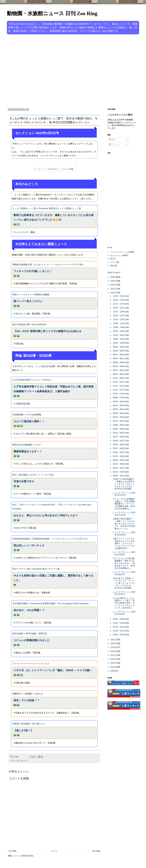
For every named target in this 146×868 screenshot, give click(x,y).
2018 (113, 651)
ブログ (38, 445)
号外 (112, 266)
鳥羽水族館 (18, 633)
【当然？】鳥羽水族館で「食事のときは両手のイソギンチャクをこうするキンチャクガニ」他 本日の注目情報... (123, 484)
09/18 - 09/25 (119, 351)
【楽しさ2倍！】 (23, 730)
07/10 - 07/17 (119, 390)
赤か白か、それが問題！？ (29, 610)
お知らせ (39, 694)
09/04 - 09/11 (119, 358)
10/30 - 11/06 (119, 327)
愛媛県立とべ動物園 (22, 694)
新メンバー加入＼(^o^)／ (28, 301)
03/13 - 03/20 (119, 456)
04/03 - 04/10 (119, 444)
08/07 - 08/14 (119, 374)
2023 (113, 289)
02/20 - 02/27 (119, 468)
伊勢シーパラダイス (22, 295)
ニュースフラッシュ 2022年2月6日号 (124, 613)
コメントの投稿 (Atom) (23, 856)
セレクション (22, 761)
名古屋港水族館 (20, 603)
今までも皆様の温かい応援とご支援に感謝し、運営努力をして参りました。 (54, 578)
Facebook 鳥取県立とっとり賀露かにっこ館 (60, 208)
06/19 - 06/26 (119, 402)
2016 (113, 659)
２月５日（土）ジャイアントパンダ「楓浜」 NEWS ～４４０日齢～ (53, 670)
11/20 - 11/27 (119, 315)
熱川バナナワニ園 (21, 569)
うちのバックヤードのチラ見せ (69, 264)
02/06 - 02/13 (119, 476)
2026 (113, 277)
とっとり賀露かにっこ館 (24, 208)
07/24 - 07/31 (119, 382)
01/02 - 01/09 (119, 635)
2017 (113, 655)
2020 (113, 643)
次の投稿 (12, 851)
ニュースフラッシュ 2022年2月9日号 (124, 553)
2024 (113, 285)
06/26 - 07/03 (119, 397)
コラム (113, 262)
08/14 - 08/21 (119, 370)
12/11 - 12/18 (119, 304)
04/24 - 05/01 (119, 433)
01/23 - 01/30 (119, 623)
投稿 (112, 139)
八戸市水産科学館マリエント (26, 380)
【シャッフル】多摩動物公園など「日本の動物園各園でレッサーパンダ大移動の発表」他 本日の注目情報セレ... (124, 504)
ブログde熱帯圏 (33, 415)
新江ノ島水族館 (20, 475)
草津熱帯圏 (18, 415)
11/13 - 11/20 (119, 319)
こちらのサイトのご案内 (120, 115)
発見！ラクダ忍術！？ (26, 700)
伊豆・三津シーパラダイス (25, 505)
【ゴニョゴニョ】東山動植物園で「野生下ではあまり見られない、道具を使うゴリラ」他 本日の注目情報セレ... (124, 563)
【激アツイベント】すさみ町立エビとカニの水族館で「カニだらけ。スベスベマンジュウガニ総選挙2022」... (123, 543)
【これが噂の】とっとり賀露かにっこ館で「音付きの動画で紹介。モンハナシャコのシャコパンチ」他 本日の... (123, 603)
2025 (113, 281)
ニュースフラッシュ (119, 252)
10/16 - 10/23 (119, 335)
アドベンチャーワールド (24, 664)
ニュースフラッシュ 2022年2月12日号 (124, 494)
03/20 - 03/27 (119, 452)
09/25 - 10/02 (119, 347)
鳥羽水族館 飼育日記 (36, 633)
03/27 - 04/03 (119, 448)
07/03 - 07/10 (119, 394)
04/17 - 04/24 (119, 437)
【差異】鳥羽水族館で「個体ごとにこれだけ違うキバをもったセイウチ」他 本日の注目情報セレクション (124, 524)
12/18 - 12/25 (119, 300)
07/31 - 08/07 (119, 378)
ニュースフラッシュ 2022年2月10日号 (124, 534)
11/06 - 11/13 (119, 323)
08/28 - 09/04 (119, 362)
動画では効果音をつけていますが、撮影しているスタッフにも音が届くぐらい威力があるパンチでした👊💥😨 (54, 217)
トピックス (44, 664)
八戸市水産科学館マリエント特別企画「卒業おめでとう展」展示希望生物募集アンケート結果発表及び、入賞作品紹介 (54, 389)
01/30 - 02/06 (119, 619)
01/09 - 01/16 (119, 631)
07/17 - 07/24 (119, 386)
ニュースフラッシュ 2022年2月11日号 (124, 514)
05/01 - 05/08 (119, 429)
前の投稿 (96, 851)
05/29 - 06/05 (119, 413)
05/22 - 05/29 (119, 417)
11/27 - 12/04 (119, 312)
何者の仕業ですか (24, 481)
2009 (113, 671)
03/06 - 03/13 (119, 460)
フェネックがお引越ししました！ (33, 271)
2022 (113, 293)
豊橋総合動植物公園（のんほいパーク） (32, 264)
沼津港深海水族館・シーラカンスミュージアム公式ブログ (60, 539)
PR (111, 259)
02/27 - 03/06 (119, 464)
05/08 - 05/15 (119, 425)
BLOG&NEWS (39, 324)
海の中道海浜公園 (21, 324)
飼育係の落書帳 (42, 295)
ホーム (54, 851)
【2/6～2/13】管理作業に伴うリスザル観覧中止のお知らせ (48, 331)
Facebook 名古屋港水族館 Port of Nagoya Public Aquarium (59, 603)
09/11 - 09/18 (119, 355)
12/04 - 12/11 (119, 308)
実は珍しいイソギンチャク (29, 546)
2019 (113, 647)
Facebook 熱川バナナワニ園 (46, 569)
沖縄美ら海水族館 (21, 724)
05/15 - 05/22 (119, 421)
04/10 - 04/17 (119, 441)
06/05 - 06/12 (119, 409)
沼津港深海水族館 (21, 539)
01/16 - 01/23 (119, 627)
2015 (113, 663)
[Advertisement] (32, 71)
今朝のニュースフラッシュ (25, 144)
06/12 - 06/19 (119, 405)
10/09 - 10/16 (119, 339)
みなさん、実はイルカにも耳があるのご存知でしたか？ (46, 515)
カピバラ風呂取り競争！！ (29, 421)
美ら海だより (39, 724)
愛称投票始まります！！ (28, 451)
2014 (113, 667)
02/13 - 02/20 (119, 472)
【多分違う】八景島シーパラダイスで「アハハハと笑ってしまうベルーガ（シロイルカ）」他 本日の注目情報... (123, 583)
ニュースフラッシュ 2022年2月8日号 (124, 573)
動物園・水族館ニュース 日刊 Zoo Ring (52, 13)
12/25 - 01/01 (119, 296)
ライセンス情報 (67, 169)
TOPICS (47, 380)
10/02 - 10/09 (119, 343)
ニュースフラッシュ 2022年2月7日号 (124, 593)
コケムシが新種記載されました (32, 640)
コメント (114, 144)
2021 (113, 640)
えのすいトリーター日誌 (42, 475)
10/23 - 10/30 (119, 331)
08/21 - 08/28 (119, 366)
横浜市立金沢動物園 (22, 445)
